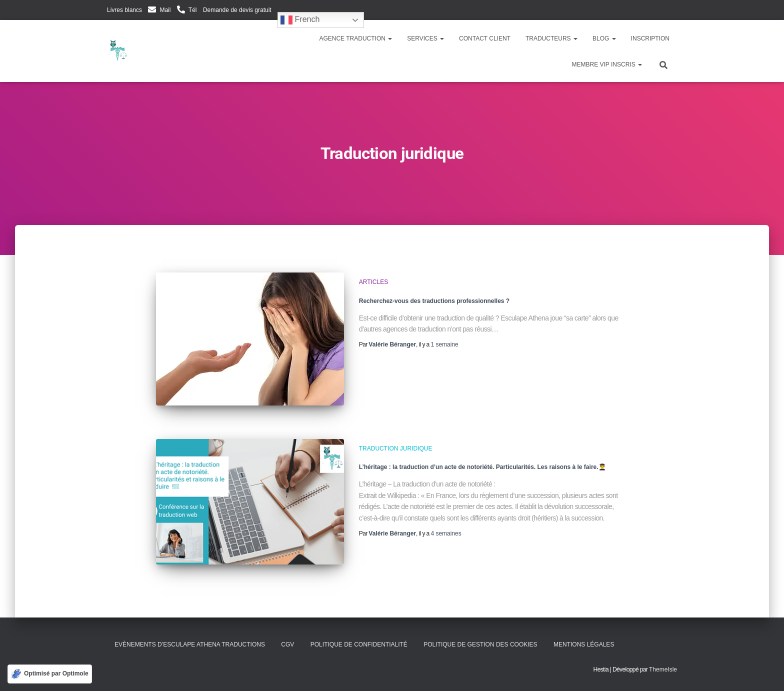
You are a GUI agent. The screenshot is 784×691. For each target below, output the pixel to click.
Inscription (650, 38)
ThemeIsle (663, 669)
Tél (193, 10)
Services (425, 38)
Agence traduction (355, 38)
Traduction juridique (396, 448)
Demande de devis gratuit (237, 10)
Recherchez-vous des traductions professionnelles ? (434, 301)
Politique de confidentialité (359, 644)
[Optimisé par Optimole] (50, 674)
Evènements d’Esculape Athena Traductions (190, 644)
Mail (165, 10)
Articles (373, 282)
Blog (604, 38)
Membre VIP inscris (607, 64)
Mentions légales (584, 644)
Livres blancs (124, 10)
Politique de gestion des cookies (480, 644)
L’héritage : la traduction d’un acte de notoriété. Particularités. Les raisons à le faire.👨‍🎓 (482, 467)
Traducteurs (551, 38)
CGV (287, 644)
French (300, 20)
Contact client (485, 38)
